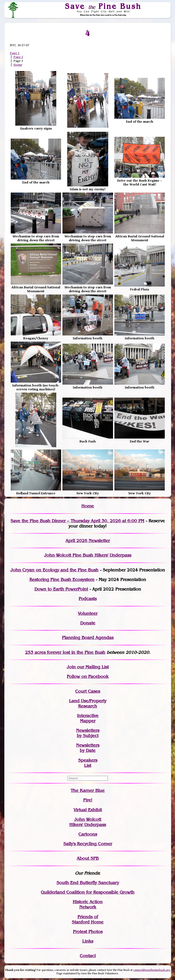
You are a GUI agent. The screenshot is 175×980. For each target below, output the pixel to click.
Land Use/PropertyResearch (88, 703)
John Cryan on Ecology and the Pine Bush (54, 570)
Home (18, 65)
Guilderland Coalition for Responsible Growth (88, 892)
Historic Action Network (88, 904)
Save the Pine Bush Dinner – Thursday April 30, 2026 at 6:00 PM (77, 521)
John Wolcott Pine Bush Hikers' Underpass (88, 555)
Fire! (88, 800)
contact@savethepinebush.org (152, 970)
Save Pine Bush (103, 6)
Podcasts (88, 599)
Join (71, 667)
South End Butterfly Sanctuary (88, 883)
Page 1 (15, 53)
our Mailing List (92, 667)
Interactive (88, 716)
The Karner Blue (88, 791)
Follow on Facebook (88, 677)
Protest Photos (88, 932)
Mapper (88, 721)
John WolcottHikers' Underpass (88, 822)
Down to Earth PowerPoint (61, 589)
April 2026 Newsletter (88, 541)
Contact (88, 956)
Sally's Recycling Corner (88, 844)
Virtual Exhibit (88, 810)
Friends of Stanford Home (88, 919)
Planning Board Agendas (88, 638)
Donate (88, 623)
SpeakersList (88, 763)
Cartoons (88, 834)
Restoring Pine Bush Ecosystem (62, 580)
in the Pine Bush (79, 652)
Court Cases (88, 691)
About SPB (88, 858)
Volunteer (88, 613)
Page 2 (18, 57)
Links (88, 941)
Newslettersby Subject (88, 733)
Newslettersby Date (88, 748)
